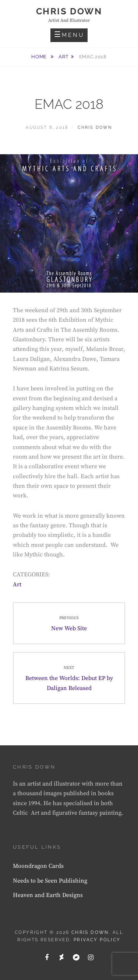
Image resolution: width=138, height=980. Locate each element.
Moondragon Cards (38, 866)
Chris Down (69, 11)
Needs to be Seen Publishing (50, 881)
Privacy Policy (97, 940)
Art (63, 57)
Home (40, 57)
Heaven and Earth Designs (48, 895)
